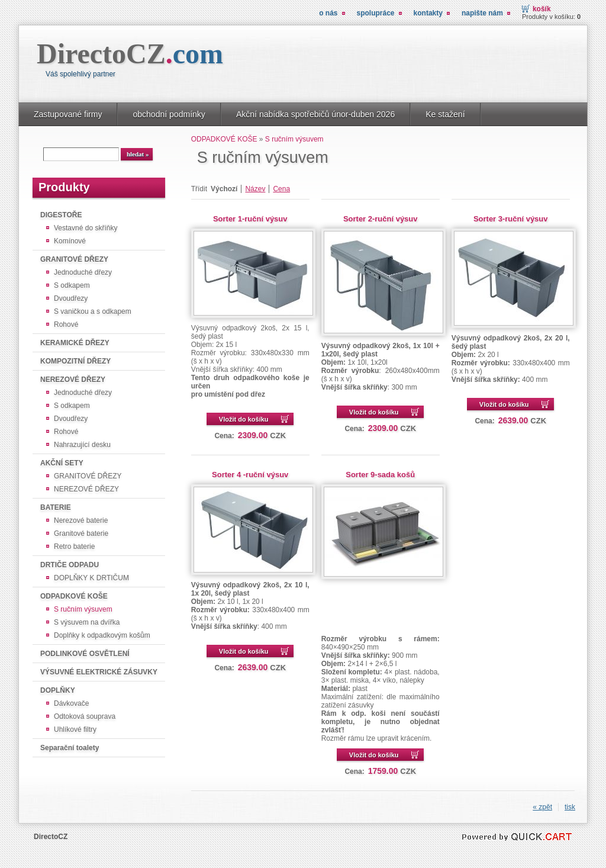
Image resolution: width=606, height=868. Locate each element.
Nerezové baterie (81, 520)
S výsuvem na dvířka (87, 622)
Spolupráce (376, 13)
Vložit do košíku (244, 419)
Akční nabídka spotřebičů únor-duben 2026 (315, 114)
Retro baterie (74, 546)
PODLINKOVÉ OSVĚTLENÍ (85, 654)
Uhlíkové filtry (75, 729)
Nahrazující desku (82, 445)
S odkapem (72, 285)
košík (542, 9)
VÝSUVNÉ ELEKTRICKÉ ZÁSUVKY (99, 672)
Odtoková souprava (85, 716)
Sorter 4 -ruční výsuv (250, 475)
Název (255, 189)
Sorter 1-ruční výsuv (250, 219)
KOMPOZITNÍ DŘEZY (75, 361)
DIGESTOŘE (61, 215)
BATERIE (56, 507)
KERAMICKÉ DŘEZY (75, 343)
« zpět (542, 807)
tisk (570, 807)
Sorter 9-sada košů (380, 475)
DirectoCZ (130, 54)
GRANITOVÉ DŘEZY (74, 259)
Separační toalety (70, 748)
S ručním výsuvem (83, 609)
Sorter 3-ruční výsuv (511, 219)
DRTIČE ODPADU (70, 565)
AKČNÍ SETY (62, 463)
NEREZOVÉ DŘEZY (73, 380)
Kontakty (428, 13)
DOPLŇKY (58, 690)
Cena (281, 189)
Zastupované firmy (68, 114)
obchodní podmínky (169, 114)
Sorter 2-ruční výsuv (381, 219)
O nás (328, 13)
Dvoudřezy (71, 298)
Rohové (66, 324)
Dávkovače (71, 703)
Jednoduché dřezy (83, 272)
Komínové (70, 241)
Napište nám (482, 13)
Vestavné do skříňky (86, 228)
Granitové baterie (81, 533)
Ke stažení (445, 114)
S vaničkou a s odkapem (93, 311)
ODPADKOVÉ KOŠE (74, 596)
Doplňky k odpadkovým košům (102, 635)
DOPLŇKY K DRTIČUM (91, 578)
